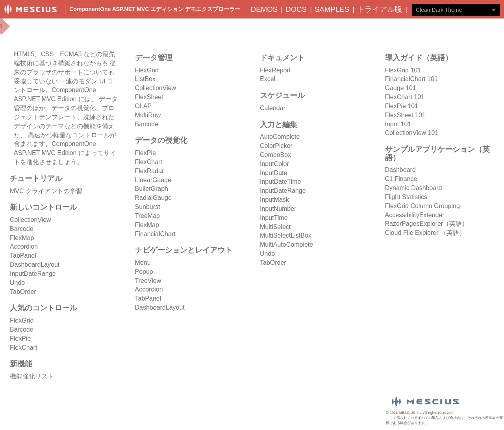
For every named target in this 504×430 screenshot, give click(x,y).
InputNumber (278, 209)
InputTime (274, 218)
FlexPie (20, 339)
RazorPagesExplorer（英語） (427, 224)
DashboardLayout (35, 265)
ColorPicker (276, 146)
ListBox (145, 79)
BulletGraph (152, 189)
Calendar (273, 108)
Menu (143, 263)
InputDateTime (280, 182)
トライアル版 (380, 9)
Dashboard (400, 170)
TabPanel (23, 256)
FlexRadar (150, 171)
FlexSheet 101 (405, 115)
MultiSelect (275, 227)
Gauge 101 (401, 88)
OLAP (144, 106)
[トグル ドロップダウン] (494, 10)
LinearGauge (153, 180)
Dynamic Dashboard (414, 188)
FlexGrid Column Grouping (422, 206)
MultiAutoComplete (286, 245)
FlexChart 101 (405, 97)
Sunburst (148, 207)
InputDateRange (33, 274)
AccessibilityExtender (415, 215)
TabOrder (23, 292)
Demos (264, 9)
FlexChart (23, 348)
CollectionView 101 (412, 133)
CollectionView (31, 220)
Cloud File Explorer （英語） (425, 233)
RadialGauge (153, 198)
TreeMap (147, 216)
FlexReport (275, 70)
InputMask (274, 200)
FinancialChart (155, 234)
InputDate (273, 173)
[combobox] (450, 10)
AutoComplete (280, 137)
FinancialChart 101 (411, 79)
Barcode (22, 229)
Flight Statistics (406, 197)
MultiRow (148, 115)
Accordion (24, 246)
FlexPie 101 (402, 106)
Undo (17, 283)
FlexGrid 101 (403, 70)
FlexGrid (22, 320)
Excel (268, 79)
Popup (144, 272)
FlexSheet (149, 97)
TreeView (148, 281)
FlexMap (22, 238)
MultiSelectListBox (286, 235)
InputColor (274, 164)
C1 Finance (401, 179)
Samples (332, 9)
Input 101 (398, 124)
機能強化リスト (32, 376)
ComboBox (275, 155)
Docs (296, 9)
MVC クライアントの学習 (46, 191)
